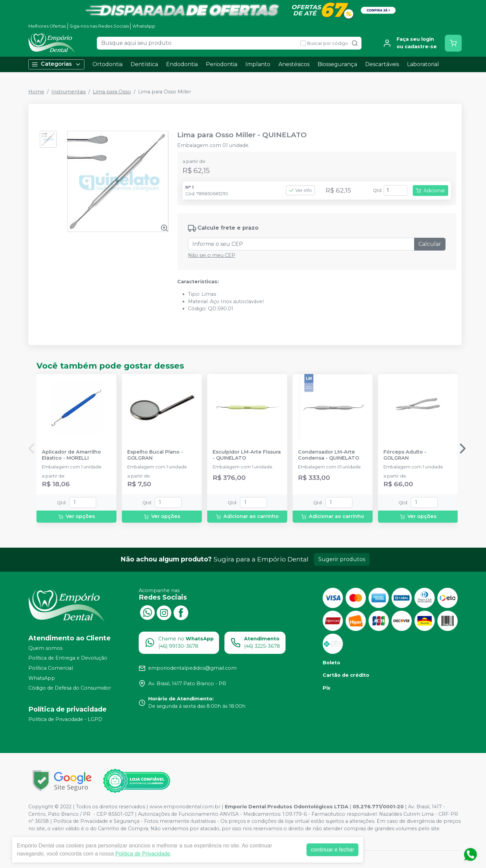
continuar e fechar (332, 850)
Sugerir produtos (342, 559)
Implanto (258, 64)
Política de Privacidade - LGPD (65, 719)
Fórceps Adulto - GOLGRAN (405, 455)
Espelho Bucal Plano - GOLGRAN (155, 455)
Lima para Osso (112, 92)
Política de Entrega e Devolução (68, 658)
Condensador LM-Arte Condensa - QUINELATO (329, 455)
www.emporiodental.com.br (185, 807)
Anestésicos (294, 64)
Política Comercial (51, 668)
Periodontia (222, 64)
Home (36, 92)
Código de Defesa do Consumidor (70, 688)
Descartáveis (382, 64)
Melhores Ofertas (47, 26)
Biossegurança (337, 64)
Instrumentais (69, 92)
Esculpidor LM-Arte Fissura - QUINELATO (247, 455)
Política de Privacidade (143, 854)
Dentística (144, 64)
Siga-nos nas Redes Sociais (99, 26)
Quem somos (45, 648)
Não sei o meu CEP (212, 255)
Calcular (430, 244)
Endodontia (182, 64)
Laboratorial (423, 64)
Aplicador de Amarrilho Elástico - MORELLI (71, 455)
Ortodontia (107, 64)
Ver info (300, 190)
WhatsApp (144, 26)
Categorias (56, 64)
